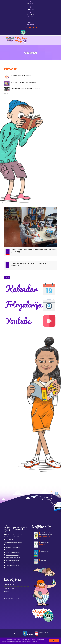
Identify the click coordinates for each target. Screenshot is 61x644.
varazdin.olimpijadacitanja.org (13, 568)
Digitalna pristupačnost (11, 595)
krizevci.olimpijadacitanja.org (13, 547)
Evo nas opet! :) (30, 27)
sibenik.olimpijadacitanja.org (13, 553)
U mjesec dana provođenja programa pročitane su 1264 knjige (33, 251)
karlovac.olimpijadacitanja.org (13, 558)
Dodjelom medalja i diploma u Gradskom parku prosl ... (25, 88)
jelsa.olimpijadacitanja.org (12, 555)
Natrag (7, 277)
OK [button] (54, 641)
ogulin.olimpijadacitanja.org (13, 565)
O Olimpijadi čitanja (10, 585)
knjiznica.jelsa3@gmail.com (14, 542)
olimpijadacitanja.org (11, 545)
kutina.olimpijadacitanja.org (13, 563)
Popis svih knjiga (9, 588)
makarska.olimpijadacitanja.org (14, 550)
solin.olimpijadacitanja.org (12, 560)
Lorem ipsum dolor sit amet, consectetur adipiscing (29, 265)
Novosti (6, 592)
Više (5, 93)
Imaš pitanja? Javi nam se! (12, 599)
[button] (30, 642)
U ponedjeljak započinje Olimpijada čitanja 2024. (23, 82)
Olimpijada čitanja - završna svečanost (21, 75)
